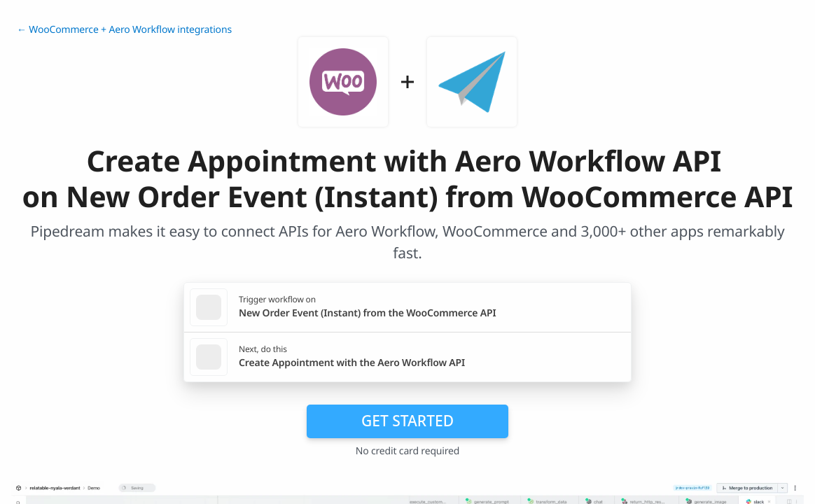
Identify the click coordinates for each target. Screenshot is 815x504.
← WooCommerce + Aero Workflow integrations (124, 30)
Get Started (407, 421)
